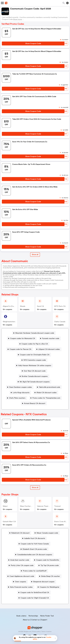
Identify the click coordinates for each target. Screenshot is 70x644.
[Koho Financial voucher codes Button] (21, 587)
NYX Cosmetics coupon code (35, 360)
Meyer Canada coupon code (47, 533)
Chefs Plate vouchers (17, 398)
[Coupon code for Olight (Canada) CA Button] (34, 598)
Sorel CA (40, 306)
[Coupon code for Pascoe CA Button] (20, 349)
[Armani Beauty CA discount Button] (34, 403)
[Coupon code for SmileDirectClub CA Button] (34, 592)
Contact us (35, 620)
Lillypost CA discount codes (49, 349)
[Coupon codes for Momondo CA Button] (22, 338)
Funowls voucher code (51, 338)
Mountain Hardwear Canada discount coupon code (35, 333)
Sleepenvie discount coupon (44, 582)
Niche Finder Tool (47, 616)
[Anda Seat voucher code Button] (19, 560)
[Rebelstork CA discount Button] (20, 533)
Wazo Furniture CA (27, 506)
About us (26, 620)
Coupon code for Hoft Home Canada (35, 544)
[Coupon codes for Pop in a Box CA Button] (34, 344)
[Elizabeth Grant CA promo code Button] (34, 549)
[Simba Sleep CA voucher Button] (50, 576)
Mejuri (5, 506)
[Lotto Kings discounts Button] (20, 393)
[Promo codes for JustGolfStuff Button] (34, 571)
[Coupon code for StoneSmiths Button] (47, 560)
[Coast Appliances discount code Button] (21, 576)
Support (44, 620)
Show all (35, 487)
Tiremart (58, 506)
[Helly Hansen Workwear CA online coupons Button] (34, 365)
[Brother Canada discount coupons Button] (34, 376)
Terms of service (46, 632)
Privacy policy (36, 632)
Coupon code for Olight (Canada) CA (35, 598)
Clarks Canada (60, 322)
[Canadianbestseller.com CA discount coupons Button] (34, 555)
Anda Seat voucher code (20, 560)
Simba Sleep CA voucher (51, 576)
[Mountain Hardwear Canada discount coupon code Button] (34, 333)
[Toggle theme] (67, 3)
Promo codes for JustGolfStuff (35, 571)
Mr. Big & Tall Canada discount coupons (35, 382)
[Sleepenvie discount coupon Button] (43, 582)
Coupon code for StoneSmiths (48, 560)
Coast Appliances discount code (22, 576)
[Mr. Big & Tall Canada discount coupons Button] (34, 382)
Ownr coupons (21, 582)
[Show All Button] (35, 488)
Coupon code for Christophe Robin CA (35, 355)
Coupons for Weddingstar (49, 587)
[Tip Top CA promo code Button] (49, 565)
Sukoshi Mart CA (9, 522)
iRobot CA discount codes (47, 393)
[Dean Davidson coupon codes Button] (20, 387)
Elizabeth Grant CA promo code (35, 549)
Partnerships (33, 616)
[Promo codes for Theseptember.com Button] (46, 398)
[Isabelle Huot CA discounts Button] (34, 538)
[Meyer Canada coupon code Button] (47, 533)
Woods (23, 306)
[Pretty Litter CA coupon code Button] (21, 565)
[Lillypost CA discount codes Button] (48, 349)
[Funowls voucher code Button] (50, 338)
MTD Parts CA (60, 306)
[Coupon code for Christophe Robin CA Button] (34, 355)
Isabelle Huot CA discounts (35, 538)
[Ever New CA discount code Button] (34, 371)
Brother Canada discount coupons (35, 376)
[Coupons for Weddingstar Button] (49, 587)
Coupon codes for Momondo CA (23, 338)
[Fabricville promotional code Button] (49, 387)
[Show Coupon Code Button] (33, 43)
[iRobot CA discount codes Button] (46, 393)
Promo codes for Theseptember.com (46, 398)
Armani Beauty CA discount (35, 403)
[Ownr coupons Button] (20, 582)
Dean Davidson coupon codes (21, 387)
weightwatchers (9, 322)
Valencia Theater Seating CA (48, 506)
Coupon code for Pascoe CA (20, 349)
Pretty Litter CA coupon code (22, 565)
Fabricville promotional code (49, 387)
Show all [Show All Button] (35, 255)
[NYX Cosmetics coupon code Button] (34, 360)
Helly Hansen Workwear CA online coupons (35, 365)
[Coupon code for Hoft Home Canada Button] (34, 544)
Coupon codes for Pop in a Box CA (35, 344)
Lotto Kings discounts (21, 393)
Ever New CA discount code (35, 371)
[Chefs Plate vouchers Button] (16, 398)
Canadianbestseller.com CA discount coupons (35, 555)
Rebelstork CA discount (20, 533)
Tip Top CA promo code (50, 565)
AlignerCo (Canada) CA (12, 306)
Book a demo (21, 616)
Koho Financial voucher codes (21, 587)
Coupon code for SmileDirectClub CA (35, 592)
